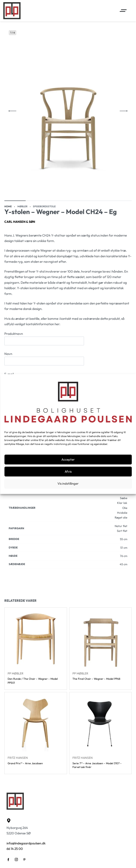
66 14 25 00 (15, 849)
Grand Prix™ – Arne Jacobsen (25, 763)
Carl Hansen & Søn (20, 222)
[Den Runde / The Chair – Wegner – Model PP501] (36, 639)
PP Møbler (16, 673)
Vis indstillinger (68, 483)
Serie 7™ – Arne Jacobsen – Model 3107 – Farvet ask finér (97, 765)
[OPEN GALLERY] (68, 111)
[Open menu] (123, 11)
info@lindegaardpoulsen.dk (26, 843)
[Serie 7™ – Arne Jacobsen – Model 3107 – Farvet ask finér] (101, 723)
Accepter (68, 459)
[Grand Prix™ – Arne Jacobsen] (36, 723)
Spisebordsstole (44, 206)
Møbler (22, 206)
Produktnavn (44, 338)
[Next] (124, 111)
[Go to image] (15, 201)
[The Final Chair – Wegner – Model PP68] (101, 639)
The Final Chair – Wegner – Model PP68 (96, 679)
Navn (44, 359)
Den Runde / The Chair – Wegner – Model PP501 (33, 681)
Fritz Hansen (18, 758)
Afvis (68, 471)
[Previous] (12, 111)
